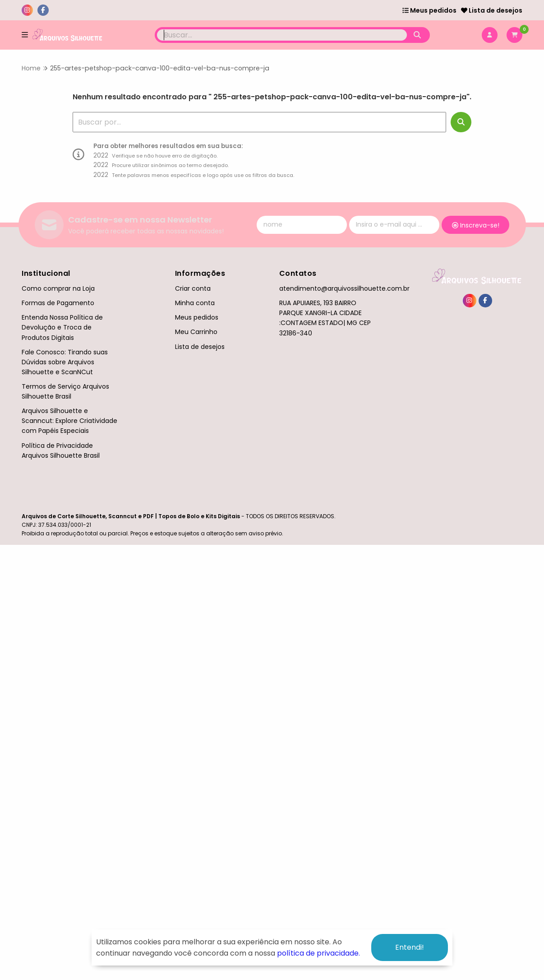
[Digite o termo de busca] (282, 35)
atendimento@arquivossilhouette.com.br (344, 288)
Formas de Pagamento (58, 303)
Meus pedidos (429, 10)
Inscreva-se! (476, 225)
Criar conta (193, 288)
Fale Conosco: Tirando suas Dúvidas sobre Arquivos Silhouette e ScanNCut (65, 362)
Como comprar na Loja (58, 288)
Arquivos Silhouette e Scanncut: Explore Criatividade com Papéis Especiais (69, 421)
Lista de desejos (492, 10)
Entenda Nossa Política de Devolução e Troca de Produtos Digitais (62, 327)
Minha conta (195, 303)
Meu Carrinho (196, 332)
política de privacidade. (318, 953)
